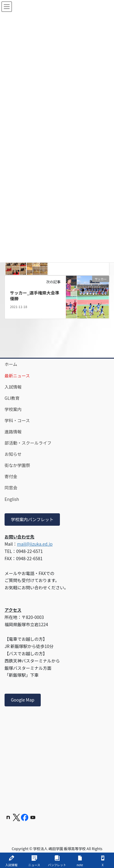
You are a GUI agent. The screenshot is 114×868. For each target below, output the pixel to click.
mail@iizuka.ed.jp (35, 544)
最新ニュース (17, 376)
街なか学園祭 (17, 465)
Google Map (23, 700)
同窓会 (11, 488)
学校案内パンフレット (32, 519)
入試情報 (13, 387)
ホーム (11, 364)
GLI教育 (12, 398)
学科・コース (17, 420)
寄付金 (11, 476)
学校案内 (13, 409)
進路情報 (13, 432)
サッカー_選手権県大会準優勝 (35, 296)
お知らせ (13, 454)
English (12, 499)
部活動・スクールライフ (28, 443)
